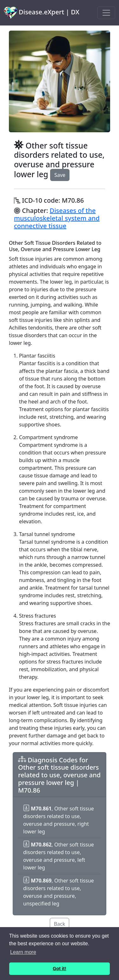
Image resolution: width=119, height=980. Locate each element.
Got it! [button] (59, 969)
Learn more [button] (23, 952)
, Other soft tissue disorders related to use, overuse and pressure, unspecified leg (59, 892)
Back (60, 924)
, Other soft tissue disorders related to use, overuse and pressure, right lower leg (59, 820)
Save (60, 175)
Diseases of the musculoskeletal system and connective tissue (57, 218)
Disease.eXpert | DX (42, 13)
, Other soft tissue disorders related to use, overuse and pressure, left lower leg (59, 856)
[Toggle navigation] (106, 13)
